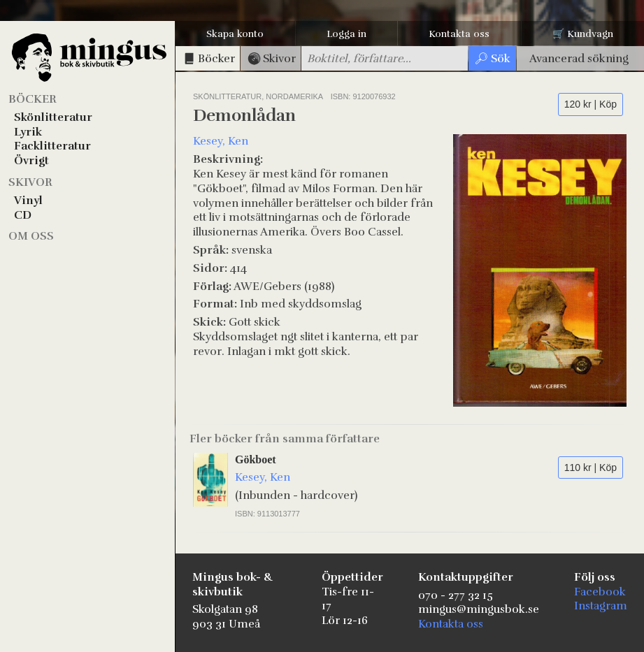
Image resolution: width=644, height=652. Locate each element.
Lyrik (28, 132)
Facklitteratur (52, 146)
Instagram (601, 606)
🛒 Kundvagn (583, 34)
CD (23, 215)
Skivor (30, 182)
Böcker (33, 99)
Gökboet (256, 459)
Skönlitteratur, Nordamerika (259, 96)
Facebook (600, 592)
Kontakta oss (459, 34)
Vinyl (28, 201)
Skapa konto (235, 34)
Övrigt (31, 161)
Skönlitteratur (53, 117)
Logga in (346, 34)
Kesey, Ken (221, 141)
